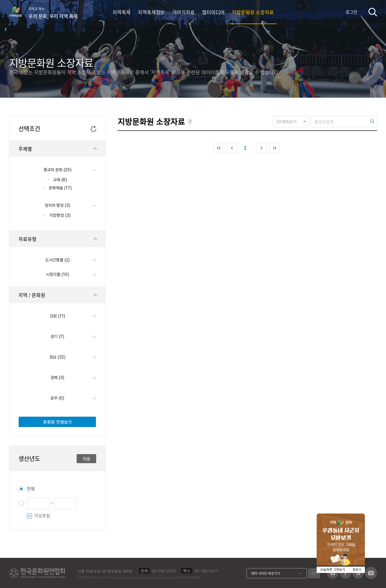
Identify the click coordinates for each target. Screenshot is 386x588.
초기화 (93, 128)
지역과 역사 (53, 13)
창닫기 (357, 570)
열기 (94, 260)
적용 (87, 459)
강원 (57, 316)
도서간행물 (57, 260)
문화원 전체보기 (57, 422)
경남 (57, 357)
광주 (57, 398)
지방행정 (60, 215)
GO (314, 573)
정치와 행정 (57, 205)
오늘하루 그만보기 (333, 570)
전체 (31, 488)
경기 (57, 337)
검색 (373, 12)
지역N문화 (19, 12)
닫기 (95, 149)
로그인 (351, 12)
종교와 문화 (57, 170)
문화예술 (60, 188)
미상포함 (42, 515)
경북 (57, 378)
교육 (60, 180)
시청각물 (57, 274)
